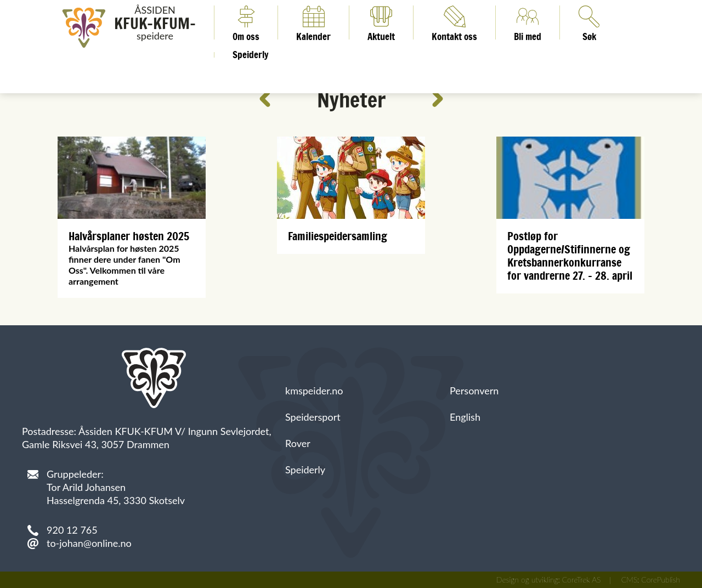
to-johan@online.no (89, 543)
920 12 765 (72, 530)
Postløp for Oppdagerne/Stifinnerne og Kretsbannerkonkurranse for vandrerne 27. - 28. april (570, 256)
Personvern (474, 391)
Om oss (246, 22)
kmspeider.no (314, 391)
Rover (298, 443)
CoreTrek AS (582, 579)
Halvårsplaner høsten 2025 (129, 236)
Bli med (528, 22)
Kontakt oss (454, 22)
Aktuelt (381, 22)
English (465, 417)
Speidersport (313, 417)
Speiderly (250, 55)
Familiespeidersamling (338, 236)
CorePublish (661, 579)
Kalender (313, 22)
